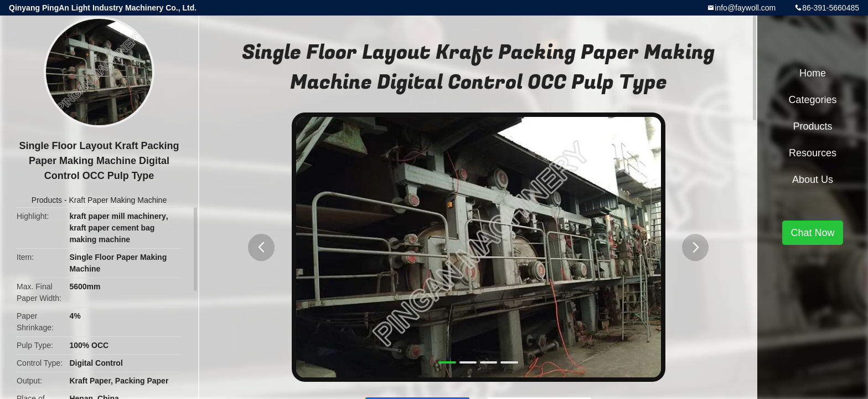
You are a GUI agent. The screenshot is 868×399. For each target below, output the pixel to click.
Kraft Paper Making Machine (118, 200)
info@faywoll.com (745, 8)
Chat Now (812, 233)
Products (47, 200)
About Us (813, 180)
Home (813, 73)
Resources (813, 153)
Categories (812, 100)
